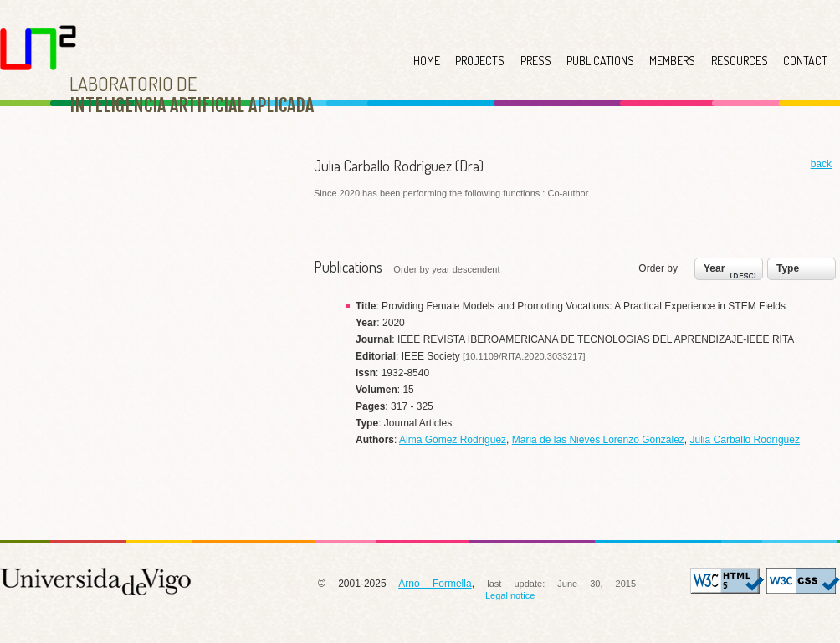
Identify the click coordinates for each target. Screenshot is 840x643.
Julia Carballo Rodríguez (745, 440)
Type (788, 268)
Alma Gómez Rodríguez (453, 440)
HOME (427, 61)
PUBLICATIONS (600, 61)
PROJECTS (480, 61)
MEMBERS (672, 61)
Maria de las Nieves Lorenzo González (598, 440)
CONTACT (805, 61)
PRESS (536, 61)
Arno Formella (435, 584)
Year (732, 273)
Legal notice (510, 595)
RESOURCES (740, 61)
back (821, 164)
